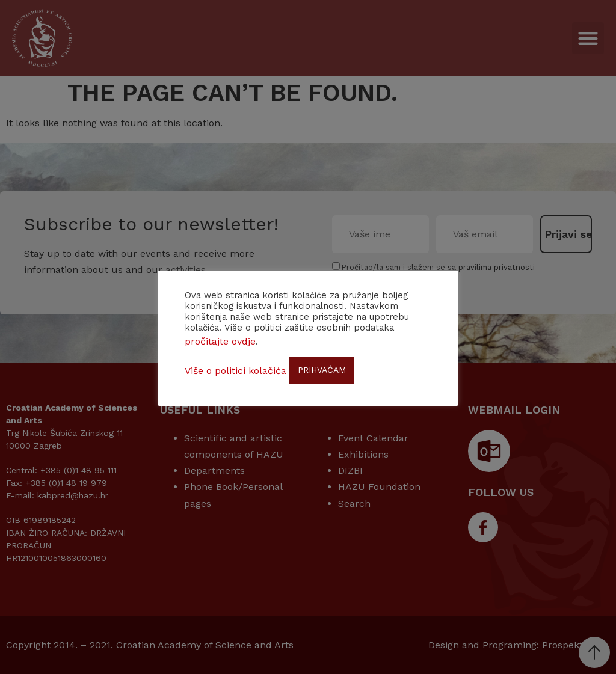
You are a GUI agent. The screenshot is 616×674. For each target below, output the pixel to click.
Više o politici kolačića (236, 371)
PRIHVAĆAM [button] (322, 370)
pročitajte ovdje (220, 341)
